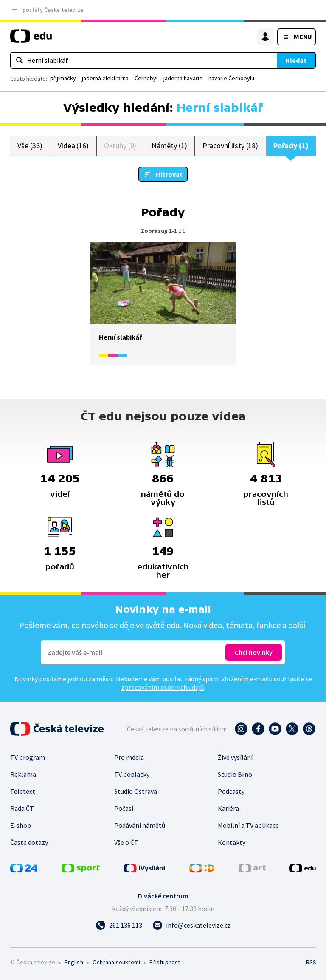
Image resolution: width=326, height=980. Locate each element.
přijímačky (63, 78)
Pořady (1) (291, 146)
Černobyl (146, 78)
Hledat (296, 60)
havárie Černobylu (231, 78)
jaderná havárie (183, 78)
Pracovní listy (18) (230, 146)
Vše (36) (30, 146)
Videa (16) (73, 146)
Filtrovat (169, 174)
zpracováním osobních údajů (163, 687)
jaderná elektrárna (105, 78)
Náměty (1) (169, 146)
